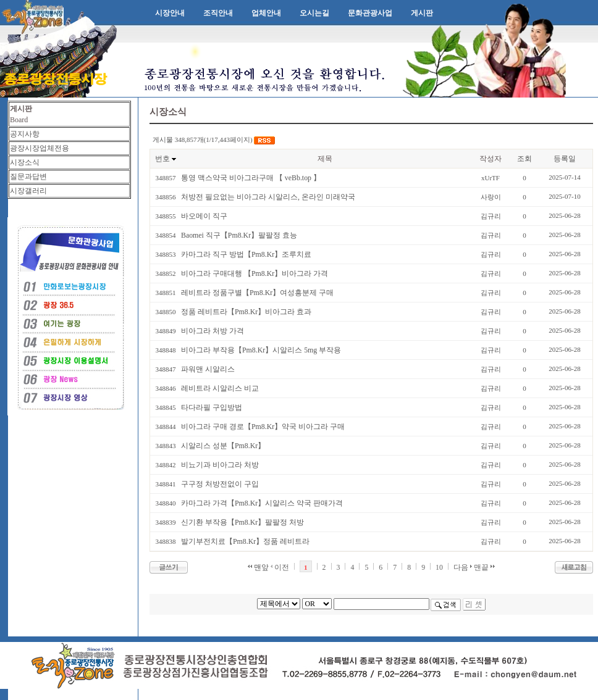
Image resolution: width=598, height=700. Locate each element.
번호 (162, 159)
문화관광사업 (370, 13)
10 (439, 567)
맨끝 (484, 567)
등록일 (565, 159)
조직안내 (218, 13)
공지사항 (25, 134)
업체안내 (266, 13)
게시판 (422, 13)
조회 (524, 159)
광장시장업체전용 (40, 148)
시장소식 (25, 162)
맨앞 (258, 567)
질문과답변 (28, 177)
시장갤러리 (28, 191)
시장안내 (170, 13)
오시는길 (314, 13)
